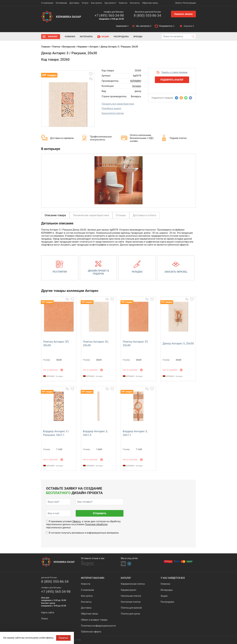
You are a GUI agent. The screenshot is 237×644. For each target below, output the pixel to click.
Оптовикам (61, 3)
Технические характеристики (91, 215)
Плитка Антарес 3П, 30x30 (56, 343)
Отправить (99, 513)
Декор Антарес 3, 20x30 (178, 343)
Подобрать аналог (112, 108)
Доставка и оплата (145, 215)
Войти (178, 3)
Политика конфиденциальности (98, 626)
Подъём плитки (178, 138)
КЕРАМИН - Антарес (53, 376)
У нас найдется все (173, 578)
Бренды (138, 37)
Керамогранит (129, 590)
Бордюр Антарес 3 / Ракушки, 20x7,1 (56, 433)
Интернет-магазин (93, 578)
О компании (47, 3)
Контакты (135, 3)
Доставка (74, 3)
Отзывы (121, 215)
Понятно (63, 638)
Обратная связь (150, 3)
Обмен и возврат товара (94, 620)
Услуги (85, 3)
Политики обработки (96, 524)
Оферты (77, 521)
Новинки (70, 37)
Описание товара (55, 215)
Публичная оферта (91, 632)
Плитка (56, 47)
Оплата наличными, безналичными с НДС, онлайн (142, 138)
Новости (123, 3)
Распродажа (121, 37)
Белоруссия (69, 47)
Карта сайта (48, 613)
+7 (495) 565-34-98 (109, 15)
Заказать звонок (183, 14)
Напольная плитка (131, 596)
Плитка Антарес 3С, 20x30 (96, 343)
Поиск (45, 619)
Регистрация (189, 3)
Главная (46, 47)
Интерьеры (86, 37)
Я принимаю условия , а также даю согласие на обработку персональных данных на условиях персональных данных (83, 524)
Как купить (97, 3)
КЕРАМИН (136, 81)
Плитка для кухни (130, 614)
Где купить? (110, 3)
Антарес (94, 47)
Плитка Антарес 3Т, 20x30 (136, 343)
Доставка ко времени (62, 138)
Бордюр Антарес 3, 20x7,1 (135, 433)
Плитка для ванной (131, 608)
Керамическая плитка (133, 584)
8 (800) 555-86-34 (147, 15)
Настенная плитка (131, 602)
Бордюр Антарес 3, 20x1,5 (95, 433)
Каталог (53, 37)
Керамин (82, 47)
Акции (105, 37)
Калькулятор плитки (113, 113)
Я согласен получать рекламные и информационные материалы (84, 533)
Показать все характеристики (118, 104)
